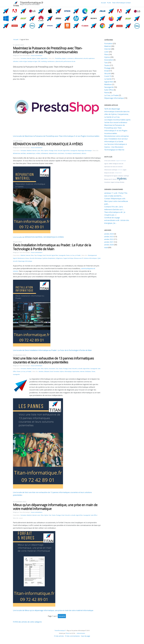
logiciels (106, 164)
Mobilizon (108, 84)
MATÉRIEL (23, 153)
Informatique (68, 371)
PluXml (68, 633)
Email (56, 151)
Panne (68, 255)
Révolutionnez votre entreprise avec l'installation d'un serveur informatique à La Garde (116, 139)
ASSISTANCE (61, 153)
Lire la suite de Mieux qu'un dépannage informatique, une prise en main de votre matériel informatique (53, 610)
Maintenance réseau (23, 258)
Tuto (35, 255)
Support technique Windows (118, 182)
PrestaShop (58, 58)
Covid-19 (108, 76)
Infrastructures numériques (111, 170)
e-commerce (70, 58)
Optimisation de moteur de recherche (113, 167)
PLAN (109, 3)
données (41, 371)
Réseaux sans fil (79, 258)
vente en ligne (23, 61)
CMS (39, 61)
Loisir (39, 151)
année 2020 (109, 245)
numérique (126, 176)
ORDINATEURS (53, 153)
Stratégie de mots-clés (118, 164)
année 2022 (109, 239)
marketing (44, 61)
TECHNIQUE (68, 153)
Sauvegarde (74, 151)
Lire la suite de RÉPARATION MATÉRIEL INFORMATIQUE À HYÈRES (38, 237)
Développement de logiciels (111, 176)
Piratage (51, 151)
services (120, 170)
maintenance (51, 61)
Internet (29, 58)
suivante (62, 616)
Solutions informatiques (90, 258)
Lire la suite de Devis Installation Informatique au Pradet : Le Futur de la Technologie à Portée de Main (52, 350)
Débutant (47, 371)
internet (82, 371)
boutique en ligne (32, 61)
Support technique (68, 258)
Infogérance (59, 258)
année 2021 (109, 242)
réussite (114, 179)
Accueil (103, 3)
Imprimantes (76, 371)
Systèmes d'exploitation (49, 258)
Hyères (34, 58)
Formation (23, 58)
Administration (81, 633)
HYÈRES (38, 153)
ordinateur (121, 176)
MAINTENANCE (77, 153)
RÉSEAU (84, 153)
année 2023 (109, 237)
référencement (78, 58)
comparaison (118, 173)
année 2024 (109, 234)
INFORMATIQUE (31, 153)
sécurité (86, 58)
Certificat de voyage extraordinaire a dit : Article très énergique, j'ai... (117, 220)
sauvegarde (16, 374)
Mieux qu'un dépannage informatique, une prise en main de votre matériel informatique (55, 507)
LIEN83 (110, 164)
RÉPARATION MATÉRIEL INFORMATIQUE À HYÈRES (48, 144)
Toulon (38, 58)
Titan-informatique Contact (121, 3)
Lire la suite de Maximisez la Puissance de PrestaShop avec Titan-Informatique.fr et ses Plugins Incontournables (56, 136)
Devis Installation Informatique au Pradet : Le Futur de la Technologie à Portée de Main (52, 247)
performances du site (69, 61)
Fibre (42, 151)
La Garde (80, 369)
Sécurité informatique (36, 258)
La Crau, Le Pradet (75, 255)
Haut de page (85, 636)
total (106, 247)
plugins (64, 58)
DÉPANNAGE (45, 153)
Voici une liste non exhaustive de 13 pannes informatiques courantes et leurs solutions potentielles (53, 360)
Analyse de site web (109, 173)
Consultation (107, 182)
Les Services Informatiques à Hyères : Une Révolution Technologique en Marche (115, 147)
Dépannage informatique (85, 151)
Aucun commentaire (37, 56)
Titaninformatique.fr (32, 3)
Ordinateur (88, 371)
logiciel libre (44, 58)
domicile (113, 161)
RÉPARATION (16, 153)
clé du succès (107, 161)
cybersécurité (59, 61)
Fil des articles (59, 636)
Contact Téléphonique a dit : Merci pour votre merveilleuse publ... (116, 201)
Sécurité (60, 151)
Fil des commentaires (72, 636)
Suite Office (94, 515)
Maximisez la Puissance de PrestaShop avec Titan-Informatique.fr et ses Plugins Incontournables (48, 50)
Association (52, 369)
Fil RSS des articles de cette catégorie (27, 622)
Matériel (29, 151)
